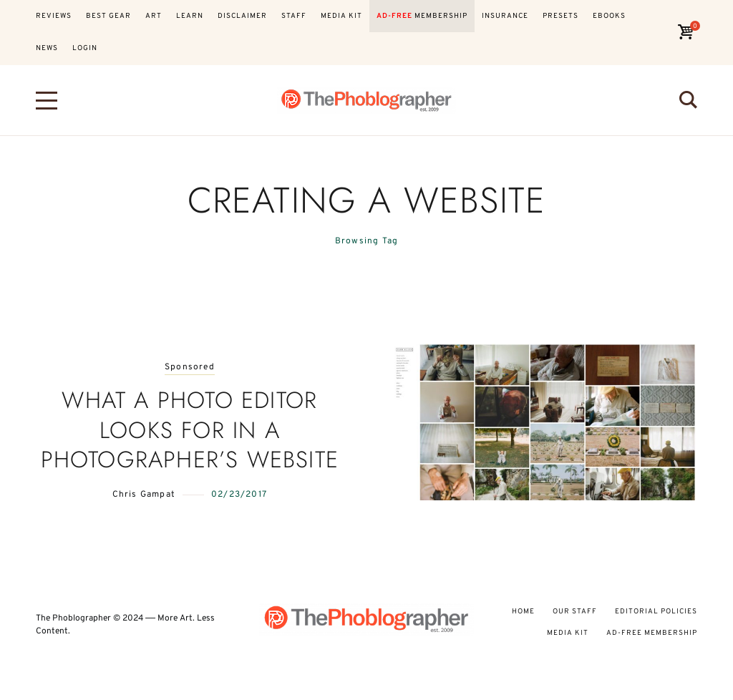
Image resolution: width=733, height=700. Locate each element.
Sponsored (190, 368)
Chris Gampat (144, 495)
